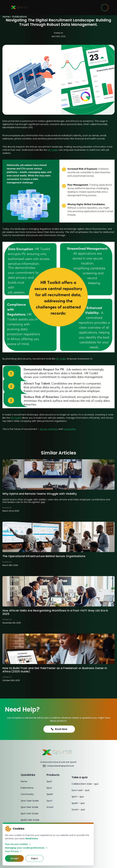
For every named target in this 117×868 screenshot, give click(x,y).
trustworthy (69, 429)
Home (6, 17)
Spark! (50, 794)
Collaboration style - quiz (85, 784)
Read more (32, 839)
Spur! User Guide (29, 807)
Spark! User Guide (30, 820)
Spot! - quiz (78, 797)
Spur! (49, 788)
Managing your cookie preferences (26, 848)
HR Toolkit (53, 150)
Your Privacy (14, 851)
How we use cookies (18, 844)
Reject (35, 858)
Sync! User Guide (30, 801)
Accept (14, 858)
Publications (19, 17)
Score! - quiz (78, 810)
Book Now (59, 729)
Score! (50, 807)
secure (43, 429)
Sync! (50, 801)
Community (27, 794)
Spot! (49, 781)
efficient (53, 429)
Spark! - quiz (78, 803)
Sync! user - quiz (81, 790)
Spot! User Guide (30, 813)
